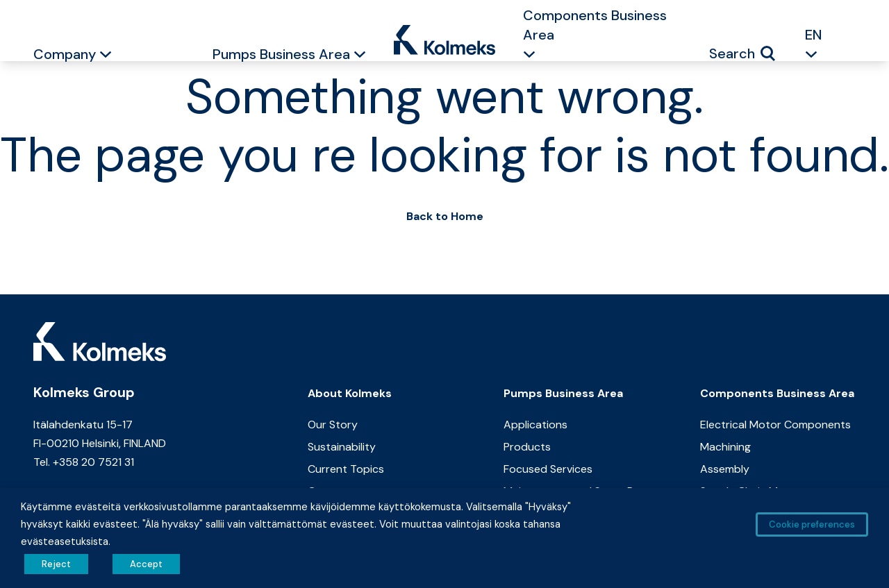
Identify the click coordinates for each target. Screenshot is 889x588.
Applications (535, 425)
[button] (106, 56)
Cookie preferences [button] (812, 524)
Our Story (333, 425)
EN (814, 35)
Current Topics (346, 469)
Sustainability (342, 447)
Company (65, 54)
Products (527, 447)
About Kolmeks (350, 393)
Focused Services (548, 469)
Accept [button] (146, 564)
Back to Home (445, 216)
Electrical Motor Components (775, 425)
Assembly (725, 469)
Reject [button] (56, 564)
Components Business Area (595, 25)
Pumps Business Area (281, 54)
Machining (725, 447)
